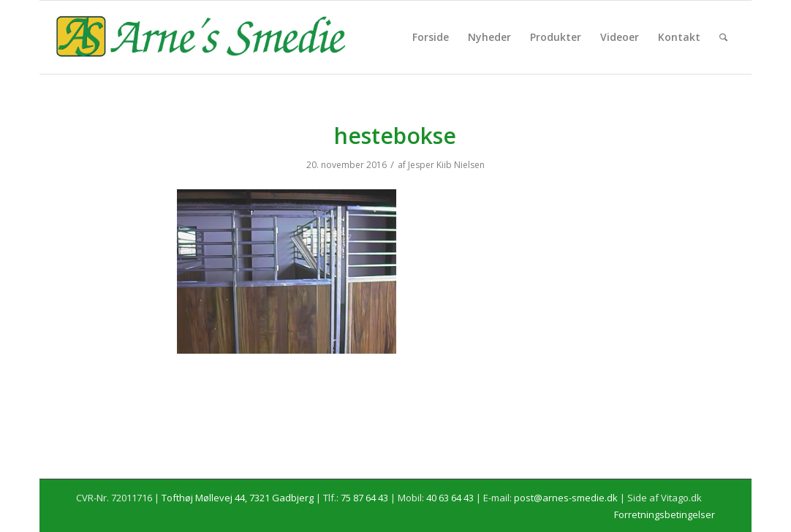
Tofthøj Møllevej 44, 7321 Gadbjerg (238, 498)
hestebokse (395, 136)
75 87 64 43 (364, 498)
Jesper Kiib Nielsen (446, 165)
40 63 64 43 (450, 498)
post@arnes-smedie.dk (566, 498)
